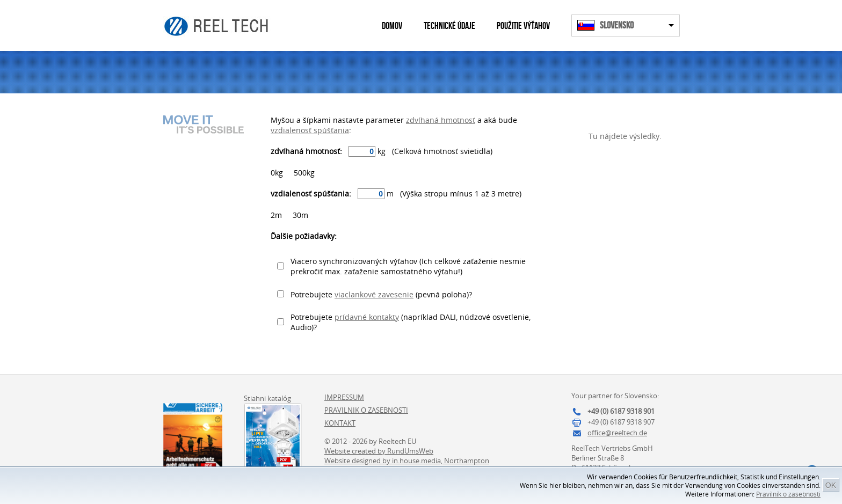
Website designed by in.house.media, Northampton (407, 461)
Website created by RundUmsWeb (379, 451)
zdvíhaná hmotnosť (441, 120)
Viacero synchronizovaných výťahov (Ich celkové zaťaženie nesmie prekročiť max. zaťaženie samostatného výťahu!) (408, 266)
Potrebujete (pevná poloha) (380, 294)
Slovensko (617, 25)
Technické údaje (449, 26)
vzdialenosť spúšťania (310, 130)
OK (831, 485)
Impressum (344, 397)
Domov (392, 26)
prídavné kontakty (367, 317)
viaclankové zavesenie (374, 294)
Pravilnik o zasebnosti (788, 494)
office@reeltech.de (617, 433)
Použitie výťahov (523, 26)
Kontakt (340, 423)
